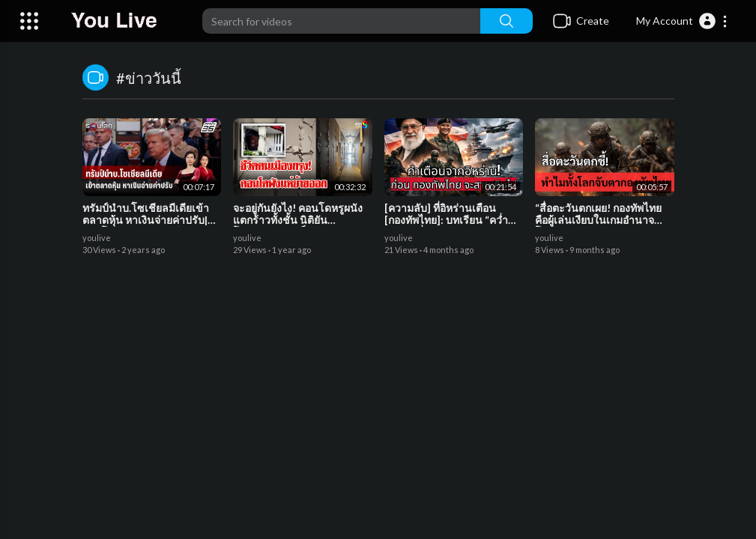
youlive (97, 238)
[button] (682, 21)
